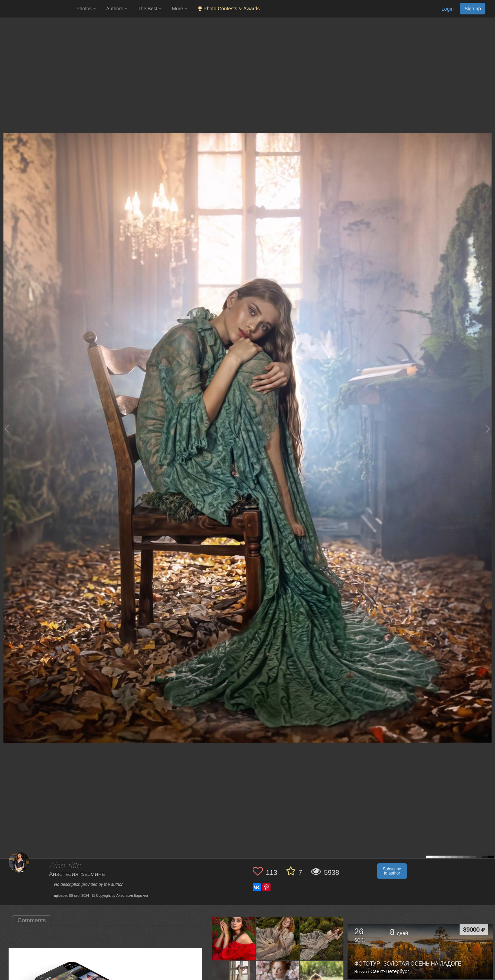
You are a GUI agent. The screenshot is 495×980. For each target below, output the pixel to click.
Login (447, 9)
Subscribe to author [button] (392, 871)
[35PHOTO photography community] (37, 9)
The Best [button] (150, 9)
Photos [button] (86, 9)
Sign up (473, 9)
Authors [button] (117, 9)
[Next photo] (488, 429)
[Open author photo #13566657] (278, 938)
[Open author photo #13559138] (322, 938)
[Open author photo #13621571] (234, 938)
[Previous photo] (7, 429)
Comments (32, 920)
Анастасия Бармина (77, 874)
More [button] (180, 9)
